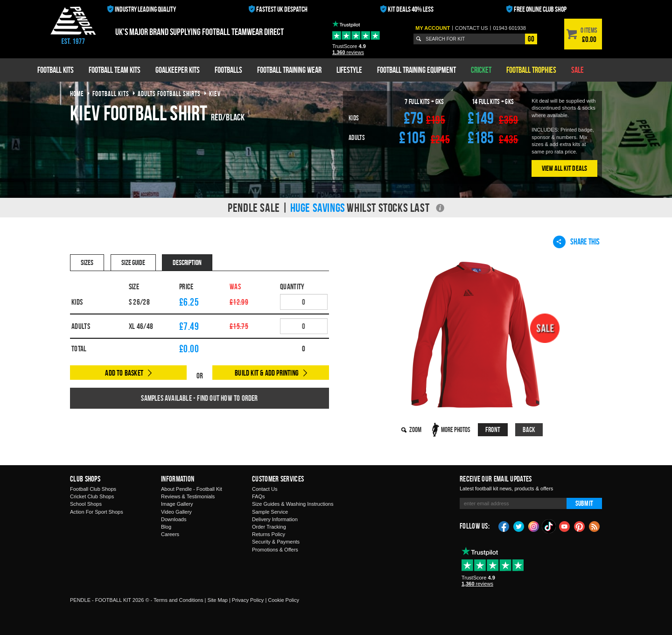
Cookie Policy (283, 600)
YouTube (565, 526)
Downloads (174, 519)
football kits (111, 94)
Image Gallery (177, 504)
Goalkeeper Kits (178, 70)
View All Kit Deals (565, 168)
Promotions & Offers (275, 550)
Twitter (519, 526)
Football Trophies (531, 70)
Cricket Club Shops (92, 496)
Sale (577, 70)
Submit (584, 503)
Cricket (481, 70)
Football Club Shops (93, 489)
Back (529, 429)
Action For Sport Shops (97, 512)
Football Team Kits (115, 70)
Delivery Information (275, 519)
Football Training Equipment (416, 70)
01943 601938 (509, 28)
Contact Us (265, 489)
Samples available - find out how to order (199, 398)
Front (493, 429)
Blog (166, 527)
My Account (433, 28)
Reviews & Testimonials (188, 496)
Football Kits (56, 70)
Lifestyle (349, 70)
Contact (472, 28)
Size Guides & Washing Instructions (293, 504)
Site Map (217, 600)
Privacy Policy (248, 600)
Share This (576, 242)
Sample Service (270, 512)
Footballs (228, 70)
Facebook (504, 526)
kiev (215, 94)
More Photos (456, 429)
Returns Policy (269, 534)
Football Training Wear (289, 70)
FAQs (259, 496)
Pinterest (580, 526)
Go (531, 39)
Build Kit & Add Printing (267, 373)
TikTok (549, 526)
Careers (170, 534)
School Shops (86, 504)
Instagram (534, 526)
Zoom (415, 429)
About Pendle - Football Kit (192, 489)
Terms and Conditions (178, 600)
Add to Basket (124, 373)
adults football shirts (169, 94)
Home (77, 94)
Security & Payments (276, 542)
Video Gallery (176, 512)
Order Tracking (269, 527)
